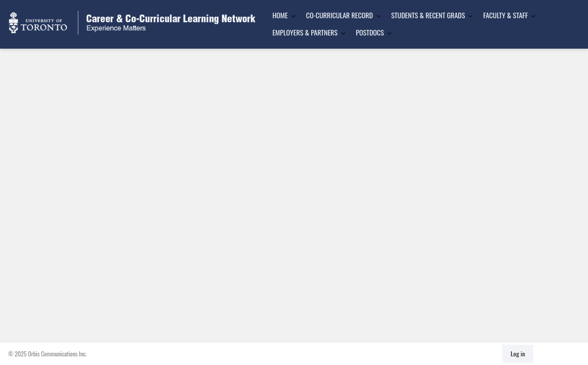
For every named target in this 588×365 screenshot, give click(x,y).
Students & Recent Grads (428, 15)
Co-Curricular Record (340, 15)
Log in (518, 354)
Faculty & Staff (505, 15)
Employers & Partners (305, 32)
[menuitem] (281, 16)
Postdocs (370, 32)
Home (280, 15)
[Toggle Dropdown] (293, 16)
